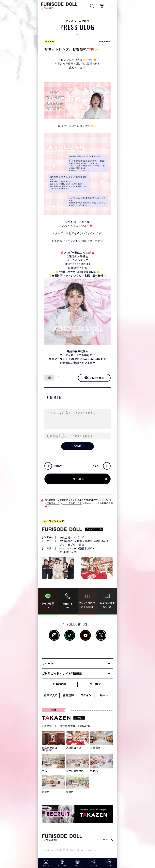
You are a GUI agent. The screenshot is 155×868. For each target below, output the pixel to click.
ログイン (86, 695)
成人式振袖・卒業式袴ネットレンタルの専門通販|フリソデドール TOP (79, 500)
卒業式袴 (50, 41)
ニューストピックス (72, 503)
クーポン (95, 684)
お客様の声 (60, 684)
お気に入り (51, 695)
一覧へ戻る (78, 479)
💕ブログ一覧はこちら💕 (76, 253)
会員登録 (68, 695)
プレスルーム (53, 503)
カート (104, 695)
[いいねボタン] (49, 378)
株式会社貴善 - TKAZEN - (76, 726)
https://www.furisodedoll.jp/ (77, 272)
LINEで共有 (94, 378)
